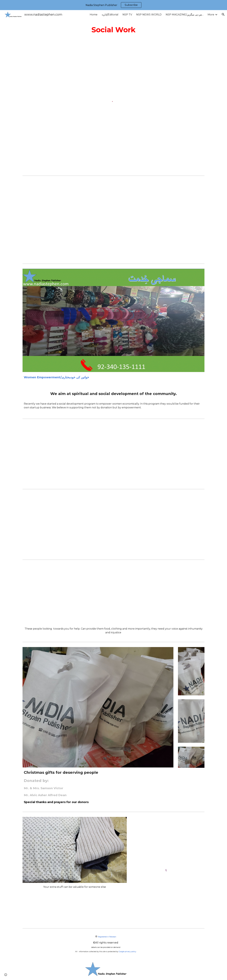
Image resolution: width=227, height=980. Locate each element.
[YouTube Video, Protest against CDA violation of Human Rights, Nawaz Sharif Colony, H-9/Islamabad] (113, 454)
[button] (223, 14)
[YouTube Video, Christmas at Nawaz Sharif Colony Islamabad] (113, 524)
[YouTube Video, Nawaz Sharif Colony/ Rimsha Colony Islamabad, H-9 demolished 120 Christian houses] (113, 595)
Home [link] (94, 15)
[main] (113, 30)
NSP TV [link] (127, 15)
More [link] (211, 15)
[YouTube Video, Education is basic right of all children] (113, 220)
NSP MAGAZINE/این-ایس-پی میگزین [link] (185, 15)
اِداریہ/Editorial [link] (110, 15)
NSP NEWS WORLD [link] (149, 15)
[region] (113, 5)
